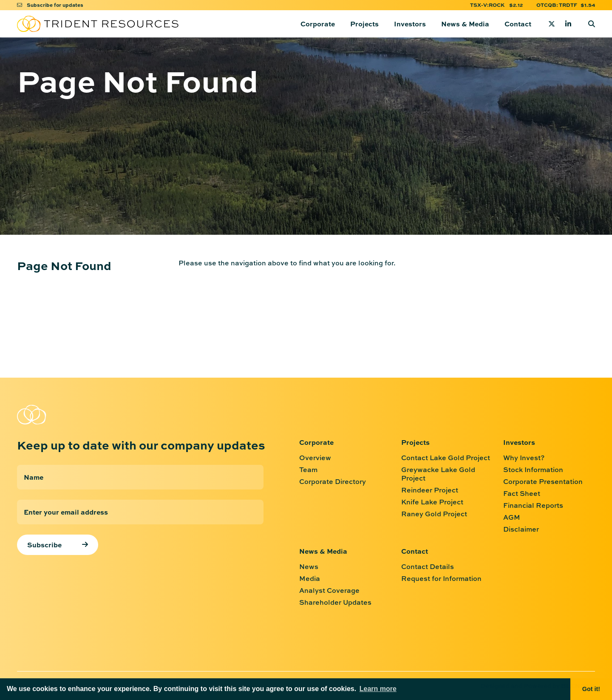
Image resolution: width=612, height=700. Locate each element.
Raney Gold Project (434, 514)
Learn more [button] (378, 689)
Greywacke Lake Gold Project (438, 474)
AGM (512, 517)
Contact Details (428, 566)
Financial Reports (533, 505)
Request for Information (441, 578)
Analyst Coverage (329, 590)
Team (308, 470)
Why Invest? (524, 458)
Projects (364, 24)
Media (310, 578)
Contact (518, 24)
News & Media (465, 24)
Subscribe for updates (50, 5)
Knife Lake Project (432, 502)
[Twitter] (552, 24)
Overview (315, 458)
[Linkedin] (568, 24)
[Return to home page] (98, 24)
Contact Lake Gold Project (446, 458)
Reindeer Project (430, 490)
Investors (410, 24)
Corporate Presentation (543, 481)
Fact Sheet (522, 493)
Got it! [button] (591, 689)
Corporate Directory (333, 481)
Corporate (318, 24)
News (309, 566)
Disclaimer (521, 529)
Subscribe (44, 545)
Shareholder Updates (335, 602)
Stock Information (533, 470)
